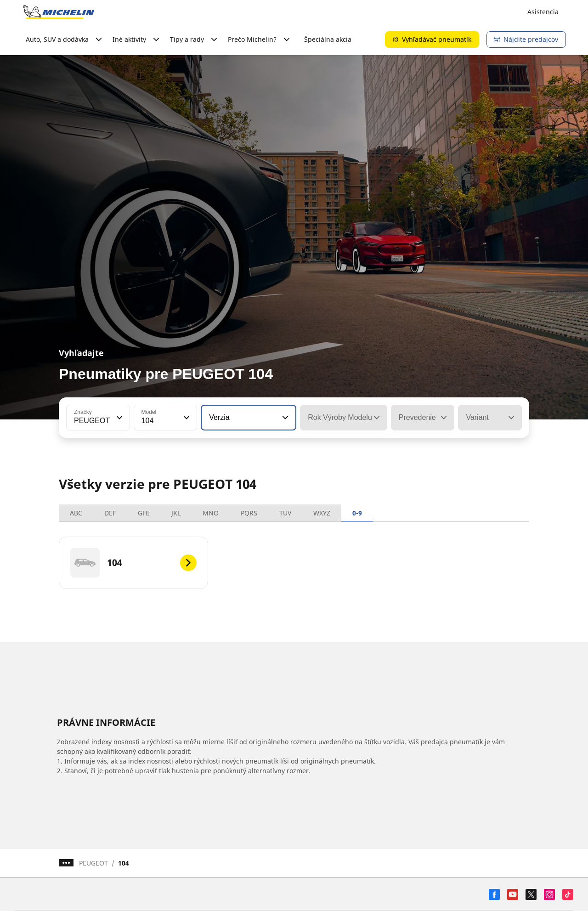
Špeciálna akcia (328, 39)
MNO (211, 513)
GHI (144, 513)
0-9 (357, 513)
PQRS (249, 513)
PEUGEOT (93, 863)
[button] (119, 418)
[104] (133, 563)
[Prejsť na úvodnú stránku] (59, 12)
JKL (176, 513)
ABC (76, 513)
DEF (110, 513)
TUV (285, 513)
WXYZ (322, 513)
